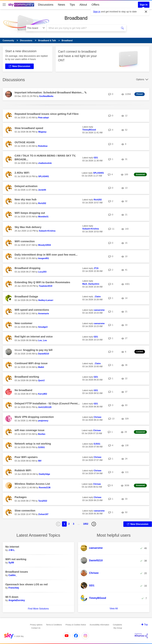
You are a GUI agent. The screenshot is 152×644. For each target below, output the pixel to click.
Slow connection (25, 511)
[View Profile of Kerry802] (43, 394)
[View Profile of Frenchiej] (14, 588)
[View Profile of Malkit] (41, 367)
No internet (12, 547)
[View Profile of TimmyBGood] (89, 130)
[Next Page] (94, 524)
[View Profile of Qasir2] (41, 380)
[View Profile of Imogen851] (44, 258)
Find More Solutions (38, 609)
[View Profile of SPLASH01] (44, 176)
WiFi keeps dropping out (30, 213)
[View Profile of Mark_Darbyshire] (91, 284)
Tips (72, 5)
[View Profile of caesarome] (99, 310)
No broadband (23, 390)
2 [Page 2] (69, 524)
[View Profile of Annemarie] (44, 314)
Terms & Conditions (54, 625)
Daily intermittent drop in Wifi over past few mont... (46, 255)
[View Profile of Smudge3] (43, 327)
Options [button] (140, 79)
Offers (95, 5)
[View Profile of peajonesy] (43, 421)
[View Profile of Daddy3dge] (44, 474)
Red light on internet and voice (34, 337)
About (83, 5)
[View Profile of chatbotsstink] (45, 163)
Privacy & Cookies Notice (76, 625)
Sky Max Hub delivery (28, 227)
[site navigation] (4, 5)
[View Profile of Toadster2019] (46, 286)
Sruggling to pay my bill (38, 350)
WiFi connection (25, 241)
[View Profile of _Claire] (97, 297)
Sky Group (118, 628)
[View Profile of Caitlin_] (13, 575)
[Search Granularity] (36, 28)
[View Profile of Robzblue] (43, 146)
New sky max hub (26, 199)
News (61, 5)
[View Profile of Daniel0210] (44, 354)
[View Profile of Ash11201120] (45, 407)
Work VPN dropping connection (34, 417)
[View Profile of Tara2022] (43, 501)
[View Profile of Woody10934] (45, 245)
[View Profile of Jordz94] (42, 190)
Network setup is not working (33, 444)
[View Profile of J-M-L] (12, 550)
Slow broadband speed (29, 128)
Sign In (144, 5)
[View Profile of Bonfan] (42, 434)
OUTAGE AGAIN (25, 142)
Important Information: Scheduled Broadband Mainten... (49, 92)
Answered (140, 174)
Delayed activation (26, 186)
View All (114, 609)
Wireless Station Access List (32, 484)
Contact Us (36, 628)
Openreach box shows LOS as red (27, 584)
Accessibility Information (99, 625)
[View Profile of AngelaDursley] (17, 600)
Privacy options (36, 625)
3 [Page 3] (73, 524)
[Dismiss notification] (146, 12)
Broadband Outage (26, 296)
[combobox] (82, 28)
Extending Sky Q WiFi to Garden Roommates (42, 282)
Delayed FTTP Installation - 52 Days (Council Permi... (47, 403)
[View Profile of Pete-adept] (44, 118)
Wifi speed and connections (32, 310)
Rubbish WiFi (23, 470)
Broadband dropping (27, 268)
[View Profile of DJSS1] (41, 447)
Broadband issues (17, 572)
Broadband (76, 18)
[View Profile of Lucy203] (42, 272)
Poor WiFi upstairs (26, 457)
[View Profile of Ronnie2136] (45, 488)
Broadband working (27, 377)
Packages (21, 497)
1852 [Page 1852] (86, 524)
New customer (24, 323)
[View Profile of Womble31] (43, 217)
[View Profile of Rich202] (42, 203)
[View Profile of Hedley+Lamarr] (46, 300)
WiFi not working (16, 559)
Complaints (117, 625)
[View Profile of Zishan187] (43, 514)
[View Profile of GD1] (96, 158)
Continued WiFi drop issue (31, 363)
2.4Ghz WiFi (22, 173)
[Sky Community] (21, 5)
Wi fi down (12, 597)
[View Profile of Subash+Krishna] (47, 231)
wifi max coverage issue (30, 430)
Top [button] (146, 625)
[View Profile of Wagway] (42, 132)
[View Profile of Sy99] (11, 563)
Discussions (46, 5)
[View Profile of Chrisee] (97, 417)
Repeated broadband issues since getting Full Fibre (47, 114)
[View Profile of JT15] (96, 268)
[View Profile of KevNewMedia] (46, 96)
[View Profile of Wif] (40, 461)
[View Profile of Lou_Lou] (43, 340)
